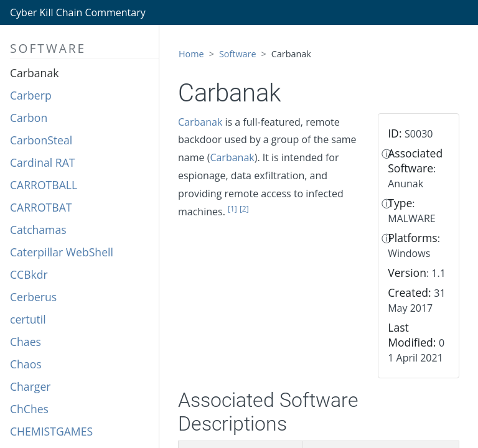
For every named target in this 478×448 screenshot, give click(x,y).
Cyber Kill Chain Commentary (78, 12)
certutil (28, 319)
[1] (232, 209)
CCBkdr (29, 274)
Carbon (29, 118)
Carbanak (34, 73)
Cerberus (33, 297)
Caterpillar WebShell (62, 252)
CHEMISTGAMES (51, 431)
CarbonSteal (41, 140)
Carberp (31, 95)
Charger (30, 386)
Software (238, 54)
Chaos (26, 364)
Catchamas (38, 230)
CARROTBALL (44, 185)
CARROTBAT (41, 207)
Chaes (26, 342)
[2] (244, 209)
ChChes (29, 409)
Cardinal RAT (43, 162)
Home (191, 54)
